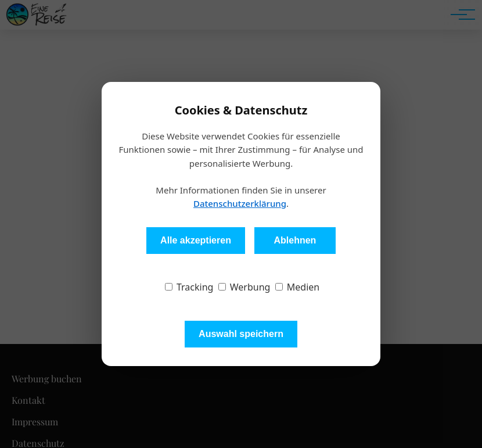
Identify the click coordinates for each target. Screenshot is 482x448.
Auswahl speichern (241, 334)
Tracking (189, 287)
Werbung (244, 287)
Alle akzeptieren (196, 240)
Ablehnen (295, 240)
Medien (298, 287)
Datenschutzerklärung (240, 203)
